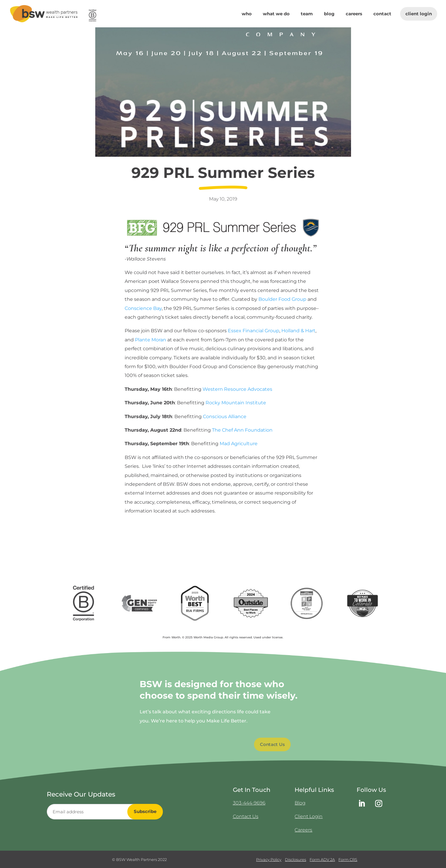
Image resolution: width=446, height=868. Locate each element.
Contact (382, 14)
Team (307, 14)
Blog (329, 14)
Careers (354, 14)
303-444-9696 (249, 803)
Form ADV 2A (322, 859)
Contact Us (272, 745)
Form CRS (348, 859)
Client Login (419, 14)
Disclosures (295, 859)
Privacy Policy (269, 859)
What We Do (276, 14)
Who (247, 14)
